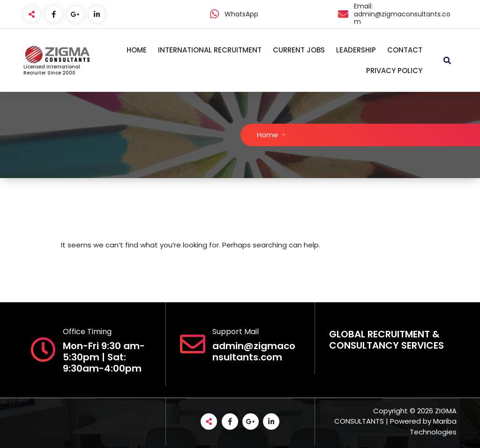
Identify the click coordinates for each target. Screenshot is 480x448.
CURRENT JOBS (299, 50)
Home (273, 135)
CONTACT (405, 50)
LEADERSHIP (356, 50)
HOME (137, 50)
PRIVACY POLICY (394, 71)
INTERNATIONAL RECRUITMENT (210, 50)
